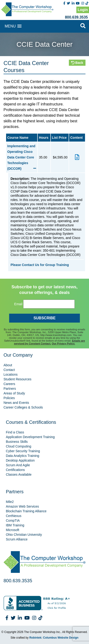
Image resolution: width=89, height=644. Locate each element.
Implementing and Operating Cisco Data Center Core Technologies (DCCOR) (22, 157)
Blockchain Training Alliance (26, 511)
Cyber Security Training (23, 451)
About (8, 365)
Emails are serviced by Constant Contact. (50, 342)
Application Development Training (30, 437)
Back (77, 63)
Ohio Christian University (24, 535)
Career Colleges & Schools (23, 407)
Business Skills (17, 442)
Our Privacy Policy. (63, 343)
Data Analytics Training (22, 456)
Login (83, 10)
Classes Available (19, 474)
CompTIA (13, 521)
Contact (9, 370)
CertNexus (14, 516)
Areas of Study (14, 393)
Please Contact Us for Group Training (40, 265)
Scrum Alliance (17, 539)
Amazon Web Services (22, 506)
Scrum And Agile (18, 465)
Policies (9, 398)
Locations (11, 374)
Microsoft (13, 530)
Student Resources (17, 379)
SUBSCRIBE (44, 318)
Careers (9, 384)
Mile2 (10, 502)
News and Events (16, 403)
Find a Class (15, 432)
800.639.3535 (76, 17)
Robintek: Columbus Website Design (54, 638)
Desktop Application (20, 460)
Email (18, 304)
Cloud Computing (19, 446)
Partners (10, 389)
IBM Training (15, 525)
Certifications (15, 470)
